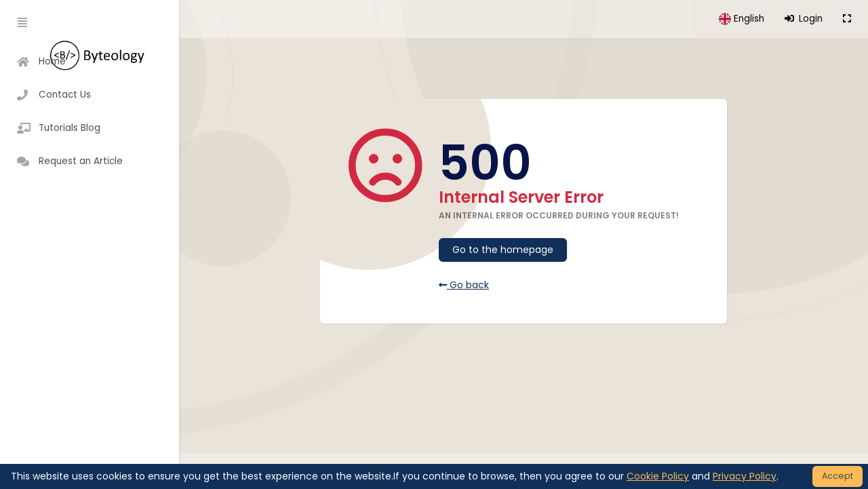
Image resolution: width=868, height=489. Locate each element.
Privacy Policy (745, 476)
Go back (464, 285)
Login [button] (804, 19)
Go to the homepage (503, 250)
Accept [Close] (837, 476)
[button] (742, 19)
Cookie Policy (658, 476)
